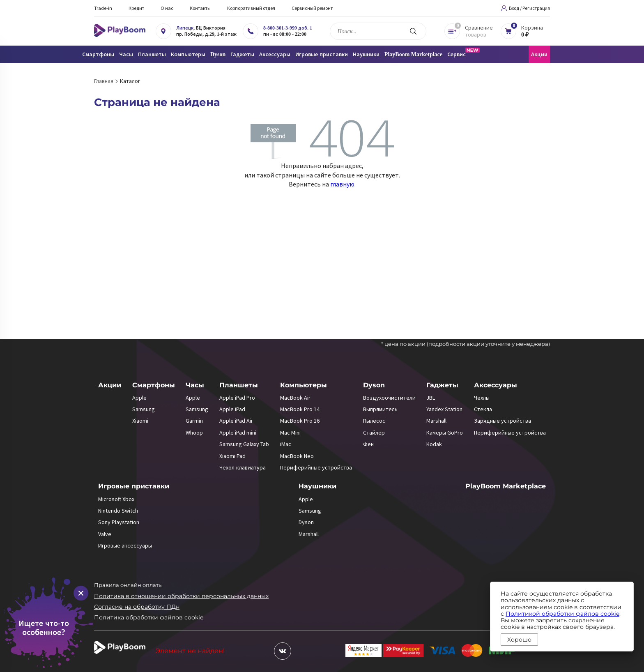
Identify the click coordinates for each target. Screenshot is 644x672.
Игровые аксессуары (125, 545)
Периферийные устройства (316, 467)
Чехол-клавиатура (243, 467)
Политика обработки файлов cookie (149, 617)
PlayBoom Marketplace (413, 54)
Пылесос (374, 421)
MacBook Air (295, 398)
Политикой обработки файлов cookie (562, 614)
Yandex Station (444, 409)
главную (342, 184)
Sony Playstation (119, 522)
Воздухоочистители (389, 398)
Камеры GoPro (445, 433)
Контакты (200, 8)
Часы (195, 385)
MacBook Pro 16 (300, 421)
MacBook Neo (297, 456)
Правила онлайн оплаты (128, 585)
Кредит (136, 8)
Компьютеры (304, 385)
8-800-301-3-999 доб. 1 (288, 28)
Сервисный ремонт (312, 8)
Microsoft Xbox (116, 499)
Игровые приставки (134, 486)
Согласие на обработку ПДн (137, 607)
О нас (167, 8)
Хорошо (519, 640)
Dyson (374, 385)
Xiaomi (140, 421)
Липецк (185, 28)
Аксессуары (496, 385)
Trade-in (103, 8)
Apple (139, 398)
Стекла (483, 409)
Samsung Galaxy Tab (244, 444)
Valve (105, 534)
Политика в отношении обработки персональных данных (181, 596)
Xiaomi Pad (232, 456)
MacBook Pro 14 (300, 409)
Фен (368, 444)
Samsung (144, 409)
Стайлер (374, 433)
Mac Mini (290, 433)
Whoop (194, 433)
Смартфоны (154, 385)
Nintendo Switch (118, 511)
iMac (286, 444)
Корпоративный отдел (251, 8)
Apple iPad (232, 409)
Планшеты (239, 385)
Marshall (436, 421)
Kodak (434, 444)
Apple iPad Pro (237, 398)
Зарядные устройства (503, 421)
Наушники (317, 486)
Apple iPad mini (238, 433)
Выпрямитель (380, 409)
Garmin (194, 421)
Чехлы (482, 398)
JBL (431, 398)
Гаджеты (442, 385)
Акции (539, 54)
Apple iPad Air (236, 421)
